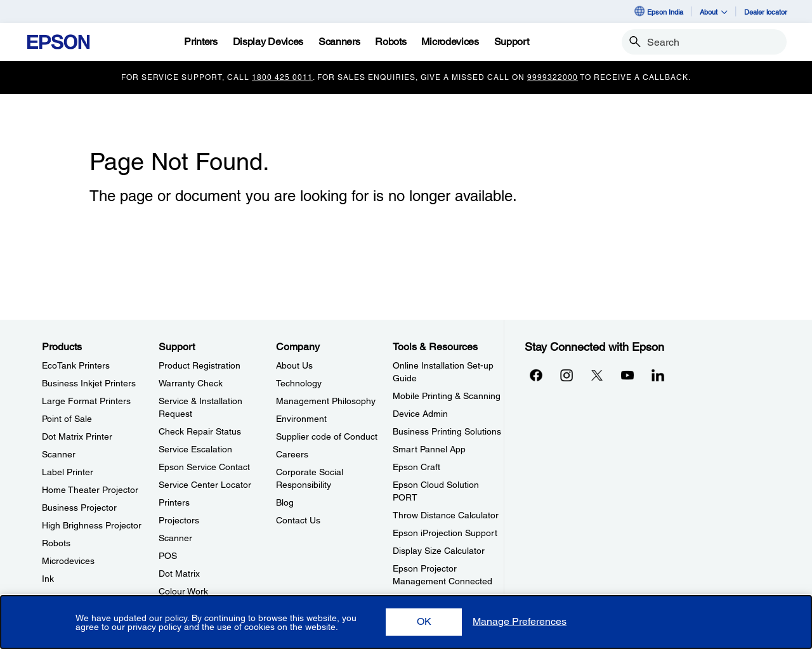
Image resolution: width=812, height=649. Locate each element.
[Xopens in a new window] (597, 375)
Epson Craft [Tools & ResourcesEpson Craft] (416, 467)
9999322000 (553, 77)
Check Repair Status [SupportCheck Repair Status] (200, 431)
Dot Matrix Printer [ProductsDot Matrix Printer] (77, 436)
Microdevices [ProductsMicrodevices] (68, 561)
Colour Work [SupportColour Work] (183, 591)
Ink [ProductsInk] (48, 579)
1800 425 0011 (282, 77)
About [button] (714, 12)
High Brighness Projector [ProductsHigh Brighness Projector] (92, 525)
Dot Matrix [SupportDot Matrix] (179, 574)
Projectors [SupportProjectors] (179, 520)
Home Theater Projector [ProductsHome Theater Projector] (90, 490)
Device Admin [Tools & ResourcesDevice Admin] (420, 414)
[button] (424, 622)
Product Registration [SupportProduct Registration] (200, 365)
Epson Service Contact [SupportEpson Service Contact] (204, 467)
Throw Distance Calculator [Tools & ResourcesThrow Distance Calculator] (446, 515)
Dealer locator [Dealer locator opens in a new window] (766, 12)
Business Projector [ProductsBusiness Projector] (79, 508)
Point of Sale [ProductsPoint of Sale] (67, 419)
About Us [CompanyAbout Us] (294, 365)
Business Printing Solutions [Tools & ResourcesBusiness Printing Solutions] (447, 431)
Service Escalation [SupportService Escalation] (195, 449)
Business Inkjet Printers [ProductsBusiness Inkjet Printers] (89, 383)
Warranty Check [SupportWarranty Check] (191, 383)
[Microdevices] (450, 42)
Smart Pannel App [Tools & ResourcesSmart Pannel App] (429, 449)
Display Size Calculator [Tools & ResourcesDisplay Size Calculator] (439, 551)
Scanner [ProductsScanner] (59, 454)
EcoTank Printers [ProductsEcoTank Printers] (76, 365)
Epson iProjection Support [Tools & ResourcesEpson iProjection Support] (445, 533)
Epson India (658, 11)
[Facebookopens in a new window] (536, 375)
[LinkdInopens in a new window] (658, 375)
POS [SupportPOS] (168, 556)
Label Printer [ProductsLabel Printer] (68, 472)
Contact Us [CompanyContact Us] (298, 520)
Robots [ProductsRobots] (56, 543)
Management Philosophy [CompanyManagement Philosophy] (326, 401)
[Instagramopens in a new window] (566, 375)
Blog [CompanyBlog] (285, 502)
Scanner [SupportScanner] (175, 538)
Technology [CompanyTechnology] (299, 383)
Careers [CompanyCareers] (292, 454)
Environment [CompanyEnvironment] (301, 419)
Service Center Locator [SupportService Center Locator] (205, 485)
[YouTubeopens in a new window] (627, 375)
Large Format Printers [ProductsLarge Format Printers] (86, 401)
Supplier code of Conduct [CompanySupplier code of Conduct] (327, 436)
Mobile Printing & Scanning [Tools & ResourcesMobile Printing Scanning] (447, 396)
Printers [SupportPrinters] (174, 502)
